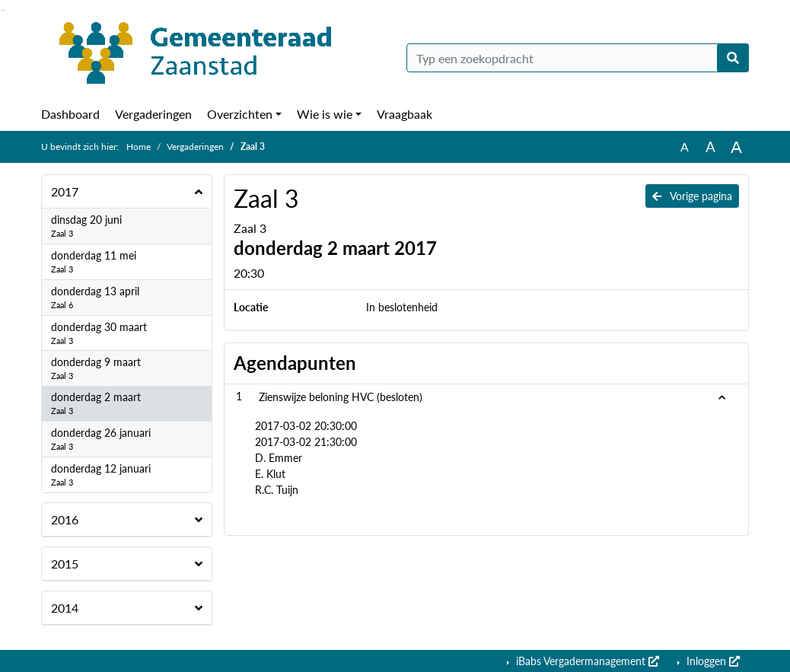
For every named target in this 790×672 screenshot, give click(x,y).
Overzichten (240, 114)
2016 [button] (65, 519)
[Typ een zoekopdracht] (578, 58)
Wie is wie (325, 114)
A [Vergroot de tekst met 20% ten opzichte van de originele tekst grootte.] (710, 147)
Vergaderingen (153, 114)
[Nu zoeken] (733, 58)
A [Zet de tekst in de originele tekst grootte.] (685, 147)
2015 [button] (65, 564)
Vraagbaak (405, 114)
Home (139, 147)
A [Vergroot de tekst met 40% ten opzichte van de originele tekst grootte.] (736, 147)
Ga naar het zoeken (2, 10)
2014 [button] (65, 608)
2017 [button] (65, 191)
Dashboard (70, 114)
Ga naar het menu (4, 10)
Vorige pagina (692, 196)
